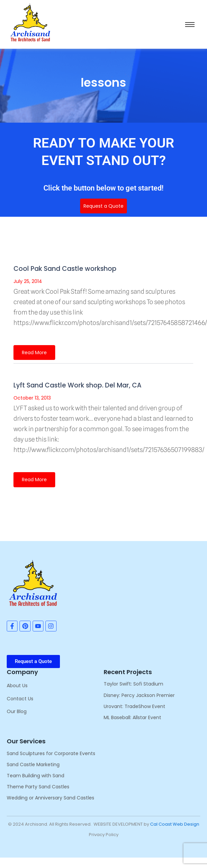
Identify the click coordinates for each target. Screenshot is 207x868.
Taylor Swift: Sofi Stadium (133, 684)
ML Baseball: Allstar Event (132, 717)
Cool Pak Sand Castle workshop (65, 269)
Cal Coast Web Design (175, 824)
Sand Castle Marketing (33, 764)
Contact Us (20, 699)
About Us (17, 686)
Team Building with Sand (36, 776)
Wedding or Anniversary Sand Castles (50, 798)
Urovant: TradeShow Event (134, 706)
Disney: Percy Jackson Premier (139, 695)
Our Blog (17, 711)
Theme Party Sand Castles (38, 787)
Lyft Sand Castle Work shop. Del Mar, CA (77, 385)
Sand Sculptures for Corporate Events (51, 753)
